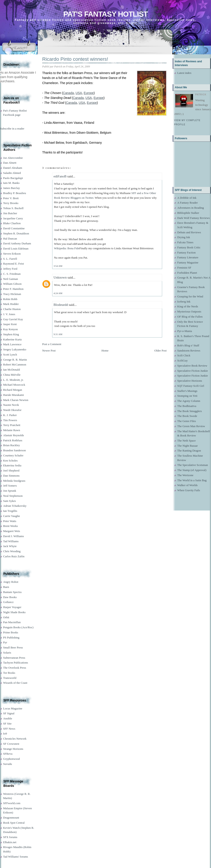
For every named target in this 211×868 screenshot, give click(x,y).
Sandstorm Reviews (189, 351)
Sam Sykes (9, 501)
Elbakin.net (10, 842)
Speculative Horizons (190, 381)
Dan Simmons (11, 476)
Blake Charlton (12, 223)
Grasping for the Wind (190, 296)
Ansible (8, 718)
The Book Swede (187, 416)
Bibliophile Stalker (188, 213)
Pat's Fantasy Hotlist (105, 14)
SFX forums (10, 837)
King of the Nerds (188, 306)
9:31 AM (58, 334)
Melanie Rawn (12, 430)
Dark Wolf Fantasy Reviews (193, 218)
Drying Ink (184, 237)
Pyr (5, 642)
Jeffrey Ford (10, 269)
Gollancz (8, 602)
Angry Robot (11, 582)
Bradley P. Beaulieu (15, 193)
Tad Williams (11, 541)
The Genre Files (187, 421)
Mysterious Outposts (189, 311)
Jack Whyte (10, 546)
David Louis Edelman (16, 248)
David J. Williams (13, 536)
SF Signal (9, 713)
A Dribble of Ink (187, 198)
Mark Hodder (11, 304)
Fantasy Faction (186, 252)
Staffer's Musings (187, 391)
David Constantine (14, 228)
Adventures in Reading (191, 208)
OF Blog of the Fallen (190, 317)
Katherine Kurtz (12, 339)
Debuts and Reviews (189, 232)
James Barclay (11, 188)
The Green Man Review (191, 426)
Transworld (10, 678)
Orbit (6, 617)
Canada (68, 93)
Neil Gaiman (11, 279)
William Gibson (12, 284)
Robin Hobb (10, 299)
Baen (6, 587)
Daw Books (10, 597)
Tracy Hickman (12, 294)
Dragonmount (11, 818)
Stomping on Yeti (187, 396)
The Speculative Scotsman (193, 465)
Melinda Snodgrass (14, 481)
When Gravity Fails (189, 490)
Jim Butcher (10, 213)
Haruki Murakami (14, 395)
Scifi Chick (184, 355)
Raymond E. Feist (14, 264)
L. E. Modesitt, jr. (13, 380)
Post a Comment (52, 344)
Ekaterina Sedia (12, 465)
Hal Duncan (10, 239)
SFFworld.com (12, 803)
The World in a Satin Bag (192, 480)
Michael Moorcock (14, 385)
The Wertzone (185, 475)
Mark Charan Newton (16, 400)
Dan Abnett (10, 163)
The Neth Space (186, 441)
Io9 (5, 733)
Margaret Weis (12, 531)
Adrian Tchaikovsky (15, 506)
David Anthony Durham (17, 243)
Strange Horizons (13, 749)
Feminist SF (184, 268)
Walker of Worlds (187, 485)
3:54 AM (58, 266)
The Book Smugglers (190, 411)
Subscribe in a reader (12, 129)
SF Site (7, 724)
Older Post (160, 351)
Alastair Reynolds (14, 435)
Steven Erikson (12, 254)
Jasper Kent (10, 324)
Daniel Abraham (13, 168)
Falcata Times (185, 242)
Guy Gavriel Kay (13, 319)
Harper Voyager (12, 607)
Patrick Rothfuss (13, 440)
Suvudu (8, 764)
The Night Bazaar (187, 446)
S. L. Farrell (10, 259)
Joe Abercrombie (13, 158)
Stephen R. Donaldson (16, 233)
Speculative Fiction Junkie (193, 371)
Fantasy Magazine (188, 262)
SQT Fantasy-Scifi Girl (191, 386)
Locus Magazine (13, 708)
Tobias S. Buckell (13, 208)
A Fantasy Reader (187, 203)
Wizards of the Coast (15, 683)
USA (79, 93)
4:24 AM (58, 293)
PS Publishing (11, 637)
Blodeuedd (61, 305)
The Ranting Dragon (189, 451)
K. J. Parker (10, 415)
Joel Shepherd (11, 470)
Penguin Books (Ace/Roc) (18, 627)
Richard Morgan (13, 390)
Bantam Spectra (12, 592)
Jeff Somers (10, 486)
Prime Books (11, 632)
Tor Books (9, 673)
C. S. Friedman (12, 274)
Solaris (7, 653)
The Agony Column (189, 401)
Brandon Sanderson (14, 450)
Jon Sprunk (10, 491)
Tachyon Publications (16, 663)
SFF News (9, 729)
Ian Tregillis (10, 511)
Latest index (184, 73)
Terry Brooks (11, 203)
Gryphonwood (11, 759)
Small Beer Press (13, 647)
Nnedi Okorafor (12, 410)
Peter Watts (10, 521)
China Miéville (12, 375)
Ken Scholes (10, 461)
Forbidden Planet (187, 273)
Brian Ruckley (11, 445)
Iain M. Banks (11, 183)
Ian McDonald (11, 370)
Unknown (60, 277)
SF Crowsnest (11, 744)
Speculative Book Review (192, 366)
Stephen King (11, 334)
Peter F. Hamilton (13, 289)
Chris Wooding (12, 551)
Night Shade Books (14, 612)
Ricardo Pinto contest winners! (75, 59)
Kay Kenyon (10, 329)
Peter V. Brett (11, 198)
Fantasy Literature (188, 257)
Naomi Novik (11, 405)
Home (105, 351)
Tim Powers (10, 420)
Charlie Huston (12, 309)
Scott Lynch (10, 354)
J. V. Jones (9, 314)
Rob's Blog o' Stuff (188, 345)
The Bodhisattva (187, 406)
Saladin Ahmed (12, 173)
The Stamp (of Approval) (192, 470)
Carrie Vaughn (11, 516)
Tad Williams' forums (16, 857)
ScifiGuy (182, 360)
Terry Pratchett (12, 425)
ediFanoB (60, 176)
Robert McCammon (15, 364)
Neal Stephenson (13, 496)
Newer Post (49, 351)
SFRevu (8, 754)
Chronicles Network (15, 739)
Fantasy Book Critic (189, 247)
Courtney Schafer (13, 455)
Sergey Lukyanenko (15, 349)
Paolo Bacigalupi (13, 178)
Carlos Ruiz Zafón (14, 556)
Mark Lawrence (12, 344)
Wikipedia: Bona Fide (67, 248)
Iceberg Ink (184, 301)
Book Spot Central (14, 823)
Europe (89, 93)
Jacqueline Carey (13, 218)
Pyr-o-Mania (185, 331)
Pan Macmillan (12, 622)
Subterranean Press (14, 658)
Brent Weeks (10, 526)
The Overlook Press (15, 668)
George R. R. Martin (15, 360)
